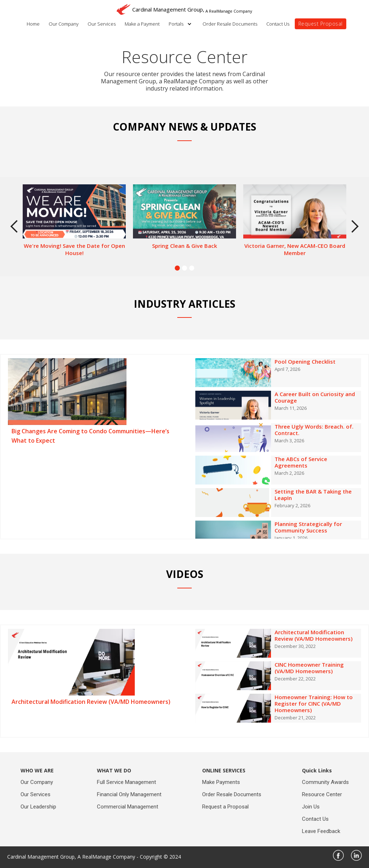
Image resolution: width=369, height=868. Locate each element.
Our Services (102, 24)
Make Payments (221, 782)
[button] (182, 24)
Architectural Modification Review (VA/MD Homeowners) (91, 702)
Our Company (64, 24)
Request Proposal (321, 24)
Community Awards (325, 782)
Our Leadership (38, 807)
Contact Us (278, 24)
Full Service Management (126, 782)
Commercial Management (128, 807)
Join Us (311, 807)
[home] (185, 7)
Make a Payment (142, 24)
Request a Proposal (225, 807)
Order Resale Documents (230, 24)
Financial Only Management (129, 794)
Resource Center (322, 794)
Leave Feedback (321, 831)
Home (33, 24)
